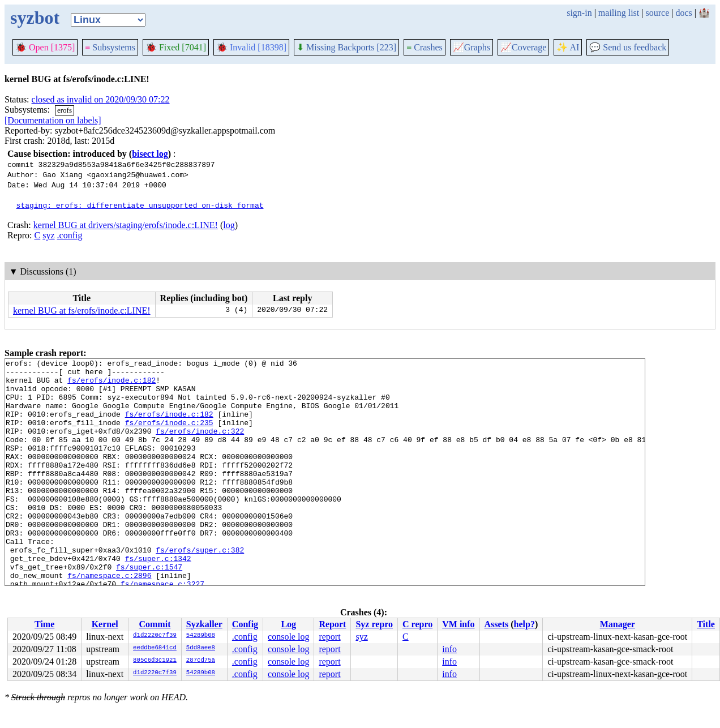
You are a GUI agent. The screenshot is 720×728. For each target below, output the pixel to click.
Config (245, 624)
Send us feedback (628, 47)
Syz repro (374, 624)
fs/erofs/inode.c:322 (200, 446)
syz (48, 235)
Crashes (425, 47)
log (229, 225)
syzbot (35, 18)
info (449, 649)
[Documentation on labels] (53, 120)
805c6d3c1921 (155, 661)
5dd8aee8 (201, 648)
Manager (618, 624)
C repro (417, 624)
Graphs (472, 47)
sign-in (579, 13)
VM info (458, 624)
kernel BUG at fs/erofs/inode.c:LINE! (82, 311)
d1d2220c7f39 (155, 636)
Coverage (523, 47)
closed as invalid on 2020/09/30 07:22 (101, 99)
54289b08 (201, 636)
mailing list (619, 13)
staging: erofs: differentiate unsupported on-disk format (140, 205)
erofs (65, 110)
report (329, 637)
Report (332, 624)
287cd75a (201, 661)
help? (524, 624)
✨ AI (568, 47)
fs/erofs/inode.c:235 (169, 436)
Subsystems (110, 47)
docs (683, 13)
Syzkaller (204, 624)
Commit (155, 624)
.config (70, 235)
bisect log (150, 154)
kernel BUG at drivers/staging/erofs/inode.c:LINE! (126, 225)
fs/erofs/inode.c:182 (112, 385)
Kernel (105, 624)
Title (706, 624)
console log (288, 637)
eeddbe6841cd (155, 648)
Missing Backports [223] (346, 47)
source (658, 13)
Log (288, 624)
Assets (497, 624)
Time (44, 624)
